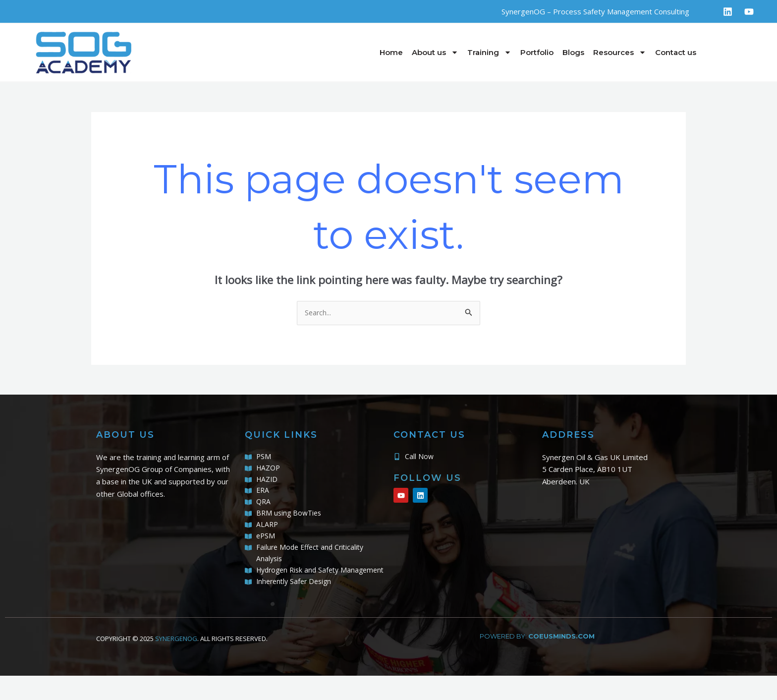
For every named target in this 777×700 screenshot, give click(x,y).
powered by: (537, 660)
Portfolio (537, 52)
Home (391, 52)
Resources (620, 52)
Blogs (573, 52)
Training (489, 52)
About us (435, 52)
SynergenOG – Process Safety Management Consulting (595, 11)
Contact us (676, 52)
